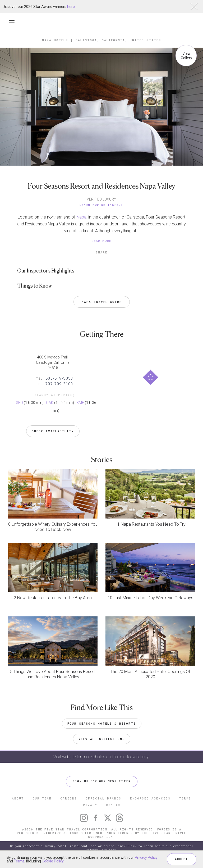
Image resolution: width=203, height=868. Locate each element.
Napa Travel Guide (102, 302)
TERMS (185, 798)
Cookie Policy (53, 861)
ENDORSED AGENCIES (150, 798)
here (71, 7)
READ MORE (101, 241)
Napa (81, 217)
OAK (50, 403)
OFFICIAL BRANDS (103, 798)
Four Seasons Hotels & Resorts (102, 723)
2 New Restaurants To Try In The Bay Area (53, 598)
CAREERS (69, 798)
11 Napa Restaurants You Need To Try (150, 524)
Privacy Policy (146, 857)
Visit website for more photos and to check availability (101, 757)
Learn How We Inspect (101, 205)
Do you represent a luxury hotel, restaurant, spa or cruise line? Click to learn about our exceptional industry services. (102, 848)
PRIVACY (89, 805)
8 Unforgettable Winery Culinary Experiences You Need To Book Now (53, 527)
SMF (80, 403)
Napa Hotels (55, 40)
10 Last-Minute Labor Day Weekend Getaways (150, 598)
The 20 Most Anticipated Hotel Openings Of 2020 (150, 674)
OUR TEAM (42, 798)
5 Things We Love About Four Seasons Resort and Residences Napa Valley (53, 674)
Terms (19, 861)
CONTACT (114, 805)
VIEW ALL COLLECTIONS (102, 739)
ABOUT (18, 798)
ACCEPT (182, 859)
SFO (19, 403)
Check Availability (53, 431)
